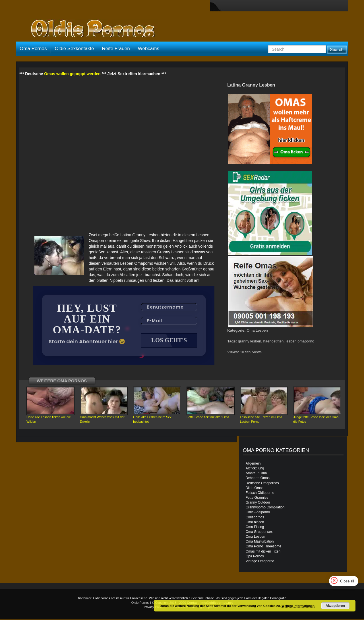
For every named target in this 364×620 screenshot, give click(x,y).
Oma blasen (255, 523)
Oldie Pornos (140, 603)
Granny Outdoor (258, 503)
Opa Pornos (255, 557)
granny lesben (250, 341)
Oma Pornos (33, 49)
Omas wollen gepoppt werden (72, 74)
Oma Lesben (257, 330)
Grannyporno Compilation (265, 508)
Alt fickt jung (255, 469)
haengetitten (274, 341)
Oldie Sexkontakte (74, 49)
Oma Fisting (255, 527)
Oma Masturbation (260, 542)
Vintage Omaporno (260, 562)
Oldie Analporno (258, 513)
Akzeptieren (335, 606)
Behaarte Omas (258, 479)
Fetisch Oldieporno (260, 493)
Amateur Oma (256, 474)
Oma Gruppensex (259, 532)
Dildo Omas (255, 488)
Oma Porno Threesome (263, 547)
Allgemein (253, 464)
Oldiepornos (255, 518)
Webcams (149, 49)
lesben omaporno (300, 341)
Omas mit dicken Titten (263, 552)
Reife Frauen (116, 49)
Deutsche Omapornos (262, 484)
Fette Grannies (257, 498)
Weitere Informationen (298, 606)
